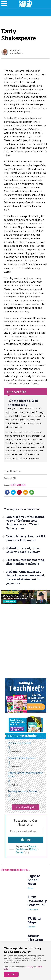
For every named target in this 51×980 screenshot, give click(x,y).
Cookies (20, 852)
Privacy (30, 967)
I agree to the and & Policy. (27, 849)
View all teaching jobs (26, 807)
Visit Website (18, 485)
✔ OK (11, 974)
